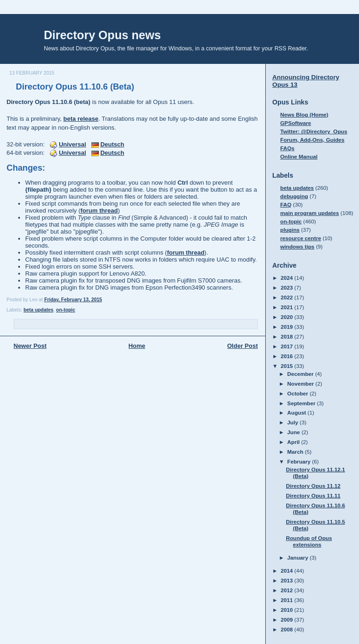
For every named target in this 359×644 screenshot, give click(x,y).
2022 (287, 297)
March (296, 452)
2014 (287, 571)
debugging (294, 196)
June (294, 432)
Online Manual (299, 156)
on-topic (66, 310)
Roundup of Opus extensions (309, 541)
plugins (290, 230)
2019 (287, 327)
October (298, 393)
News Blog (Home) (304, 114)
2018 (287, 336)
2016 (287, 356)
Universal (72, 144)
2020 (287, 317)
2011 (287, 600)
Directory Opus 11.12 (313, 486)
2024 (287, 278)
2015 (287, 366)
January (298, 557)
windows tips (297, 246)
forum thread (99, 211)
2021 (287, 307)
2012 (287, 590)
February (300, 461)
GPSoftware (296, 123)
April (294, 442)
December (301, 374)
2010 (287, 610)
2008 (287, 629)
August (297, 412)
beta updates (38, 310)
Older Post (242, 346)
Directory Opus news (102, 35)
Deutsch (112, 144)
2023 (287, 287)
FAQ (286, 204)
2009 (287, 620)
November (301, 384)
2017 (287, 346)
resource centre (301, 238)
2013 (287, 580)
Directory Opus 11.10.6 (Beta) (75, 87)
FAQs (287, 148)
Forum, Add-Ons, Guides (312, 140)
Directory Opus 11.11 (313, 495)
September (302, 403)
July (293, 422)
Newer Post (30, 346)
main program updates (310, 213)
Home (137, 346)
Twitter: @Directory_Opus (314, 131)
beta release (81, 119)
